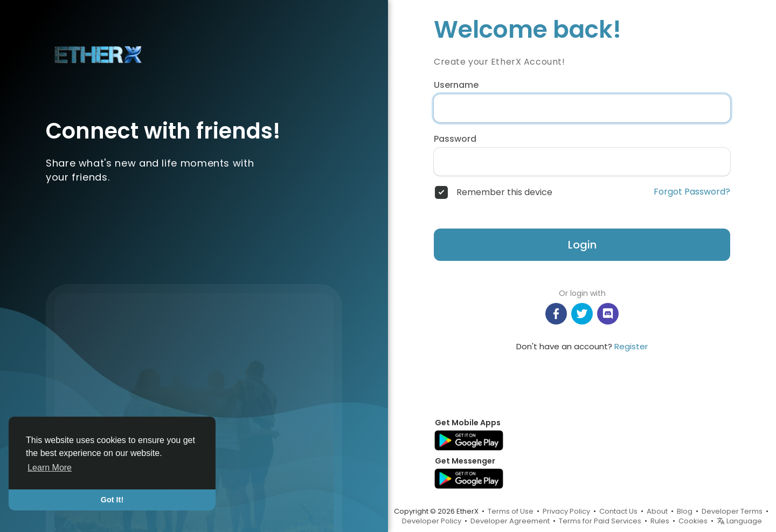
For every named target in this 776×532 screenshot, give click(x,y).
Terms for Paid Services (600, 521)
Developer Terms (732, 511)
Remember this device (504, 192)
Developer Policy (432, 521)
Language (739, 521)
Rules (660, 521)
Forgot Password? (692, 192)
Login (582, 245)
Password (455, 139)
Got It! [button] (112, 500)
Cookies (693, 521)
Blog (685, 511)
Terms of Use (511, 511)
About (657, 511)
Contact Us (618, 511)
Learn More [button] (50, 468)
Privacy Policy (566, 511)
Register (631, 346)
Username (456, 85)
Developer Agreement (510, 521)
